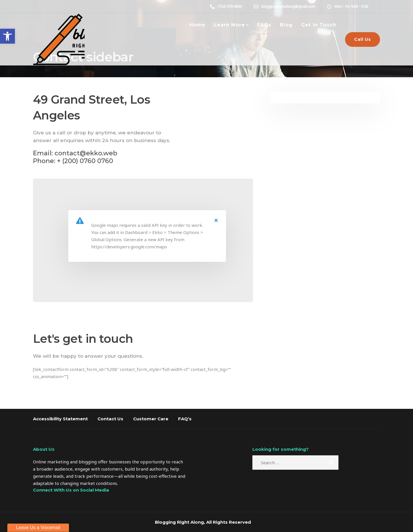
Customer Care (151, 419)
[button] (7, 36)
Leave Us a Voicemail (38, 528)
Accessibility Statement (60, 419)
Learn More (229, 25)
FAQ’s (185, 419)
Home (197, 25)
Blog (286, 25)
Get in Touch (319, 25)
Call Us (363, 39)
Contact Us (110, 419)
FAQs (264, 25)
